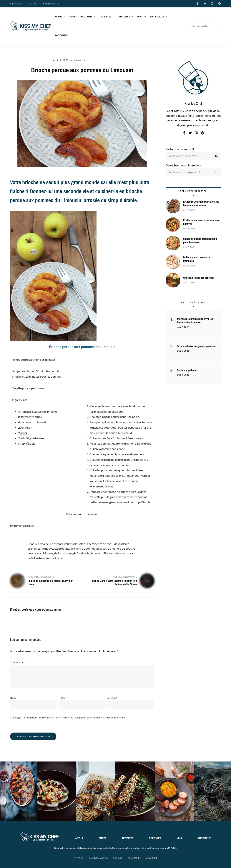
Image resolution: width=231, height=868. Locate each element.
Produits (86, 17)
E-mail (63, 698)
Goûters (93, 60)
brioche (52, 411)
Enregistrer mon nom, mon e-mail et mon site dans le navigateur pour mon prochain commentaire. (69, 717)
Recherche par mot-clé (180, 149)
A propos (16, 4)
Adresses (124, 17)
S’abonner (61, 35)
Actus (58, 17)
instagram (212, 4)
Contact (33, 4)
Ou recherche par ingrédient (183, 165)
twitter (205, 4)
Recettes (105, 17)
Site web (112, 698)
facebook (197, 4)
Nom (14, 698)
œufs (24, 433)
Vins (140, 17)
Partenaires (51, 4)
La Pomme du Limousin (84, 514)
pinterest (220, 4)
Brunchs (80, 60)
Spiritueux (157, 17)
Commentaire (19, 662)
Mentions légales (98, 858)
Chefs (73, 17)
